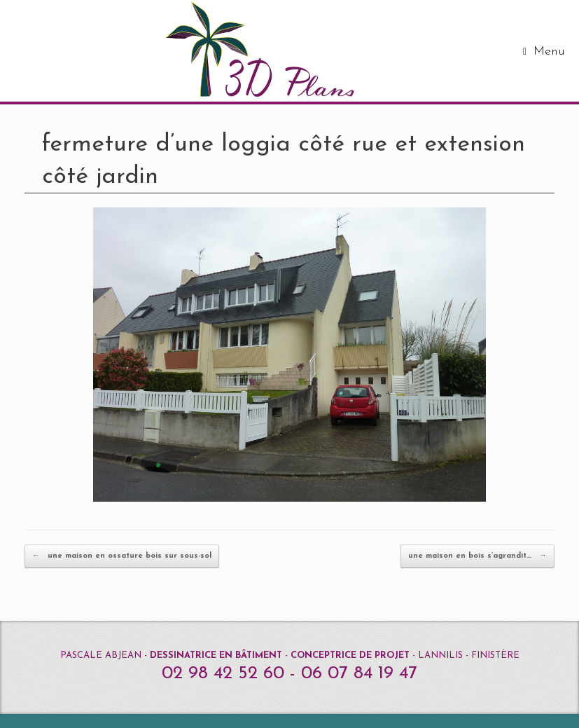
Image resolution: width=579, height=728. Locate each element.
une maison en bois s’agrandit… (477, 556)
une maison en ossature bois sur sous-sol (122, 556)
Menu (544, 51)
